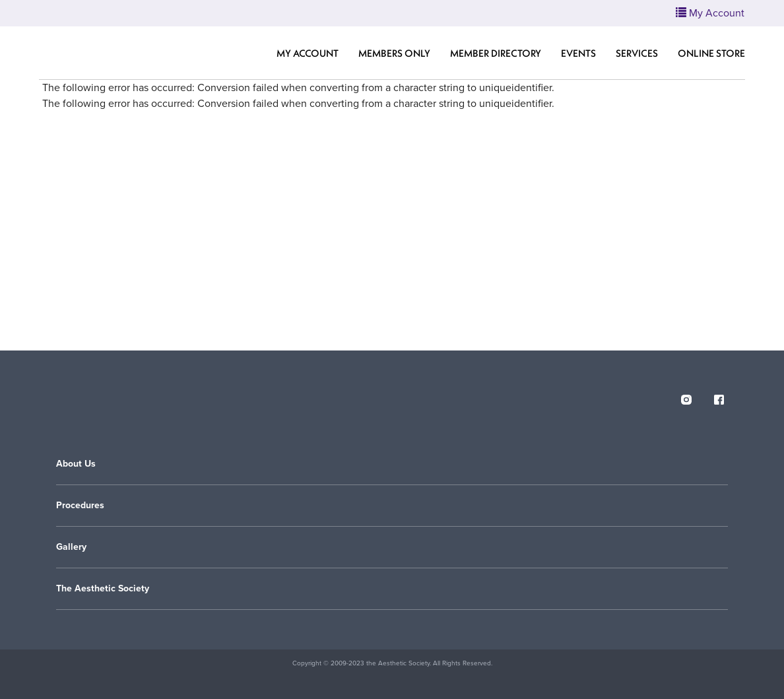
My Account (308, 53)
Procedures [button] (80, 505)
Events (578, 53)
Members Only (394, 53)
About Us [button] (76, 464)
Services (637, 53)
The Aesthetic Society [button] (103, 588)
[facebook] (719, 397)
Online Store (711, 53)
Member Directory (496, 53)
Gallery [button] (71, 547)
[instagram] (686, 397)
